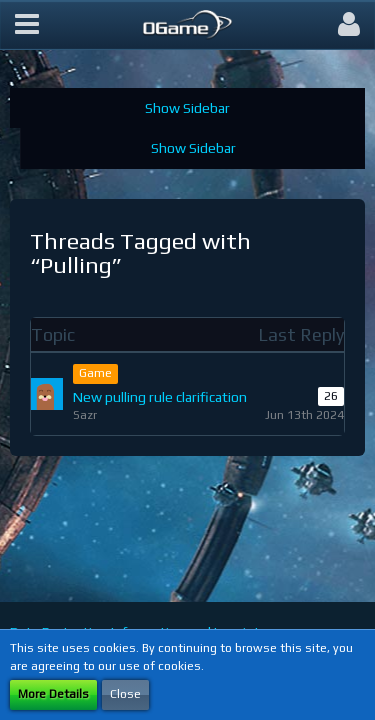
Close (125, 694)
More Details (53, 694)
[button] (27, 25)
